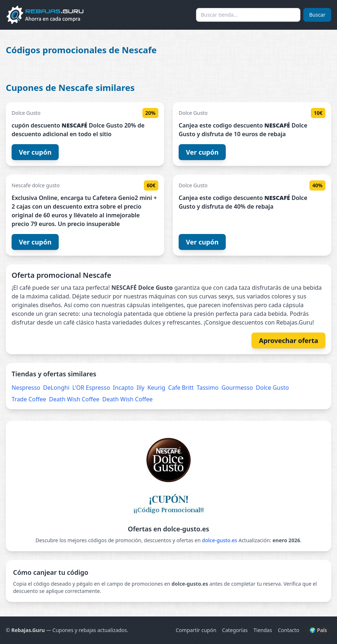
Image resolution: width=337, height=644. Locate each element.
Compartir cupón (196, 630)
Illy (141, 388)
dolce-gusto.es (219, 540)
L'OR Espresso (91, 388)
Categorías (235, 630)
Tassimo (208, 388)
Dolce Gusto (272, 388)
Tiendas (263, 630)
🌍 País (318, 630)
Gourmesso (237, 388)
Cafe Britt (181, 388)
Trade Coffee (29, 399)
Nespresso (26, 388)
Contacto (289, 630)
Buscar (317, 15)
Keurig (156, 388)
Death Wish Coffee (74, 399)
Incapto (123, 388)
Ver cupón (35, 152)
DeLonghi (56, 388)
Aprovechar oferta (288, 340)
